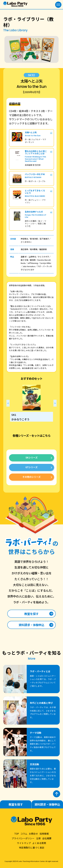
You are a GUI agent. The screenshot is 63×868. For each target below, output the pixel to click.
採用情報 (44, 834)
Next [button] (55, 403)
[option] (31, 403)
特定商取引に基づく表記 (32, 848)
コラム (24, 834)
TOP (17, 834)
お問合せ (33, 834)
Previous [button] (8, 403)
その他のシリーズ (31, 477)
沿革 (38, 838)
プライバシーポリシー (23, 838)
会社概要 (47, 838)
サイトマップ (24, 843)
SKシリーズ (32, 457)
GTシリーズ (31, 467)
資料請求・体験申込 (31, 625)
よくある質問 (39, 843)
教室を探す (31, 614)
